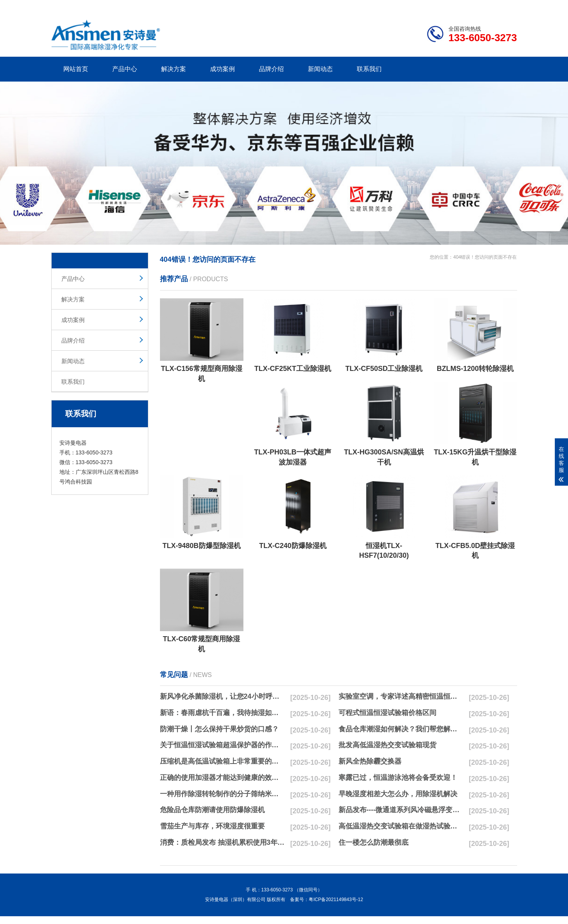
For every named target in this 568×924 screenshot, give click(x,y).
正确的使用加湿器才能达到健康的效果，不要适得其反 (222, 778)
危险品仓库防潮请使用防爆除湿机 (212, 810)
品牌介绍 (271, 69)
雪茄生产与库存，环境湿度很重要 (212, 826)
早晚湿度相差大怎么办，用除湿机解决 (398, 794)
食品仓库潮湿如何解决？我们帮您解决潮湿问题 (401, 729)
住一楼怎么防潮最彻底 (373, 842)
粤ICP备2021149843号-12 (336, 900)
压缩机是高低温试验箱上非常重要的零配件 (222, 761)
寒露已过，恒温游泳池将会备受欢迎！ (398, 778)
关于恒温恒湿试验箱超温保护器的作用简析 (222, 745)
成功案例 (222, 69)
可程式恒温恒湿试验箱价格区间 (387, 713)
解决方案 (174, 69)
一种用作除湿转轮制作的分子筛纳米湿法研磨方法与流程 (222, 794)
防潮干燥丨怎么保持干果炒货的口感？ (219, 729)
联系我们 (369, 69)
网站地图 (472, 6)
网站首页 (76, 69)
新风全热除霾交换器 (370, 761)
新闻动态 (320, 69)
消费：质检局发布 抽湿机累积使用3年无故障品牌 (222, 842)
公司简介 (400, 6)
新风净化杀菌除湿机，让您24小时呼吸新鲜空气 (222, 696)
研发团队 (436, 6)
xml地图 (507, 6)
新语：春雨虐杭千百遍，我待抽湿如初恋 (222, 713)
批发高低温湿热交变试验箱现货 (387, 745)
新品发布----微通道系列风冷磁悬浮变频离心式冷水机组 (401, 810)
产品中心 (125, 69)
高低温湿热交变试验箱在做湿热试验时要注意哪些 (401, 826)
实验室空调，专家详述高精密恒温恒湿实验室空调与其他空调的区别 (401, 696)
